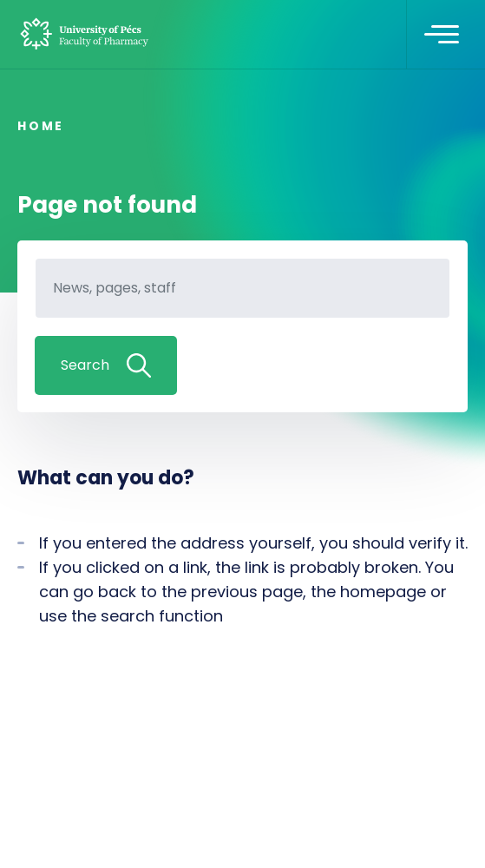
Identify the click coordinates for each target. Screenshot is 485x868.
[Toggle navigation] (442, 35)
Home (41, 126)
